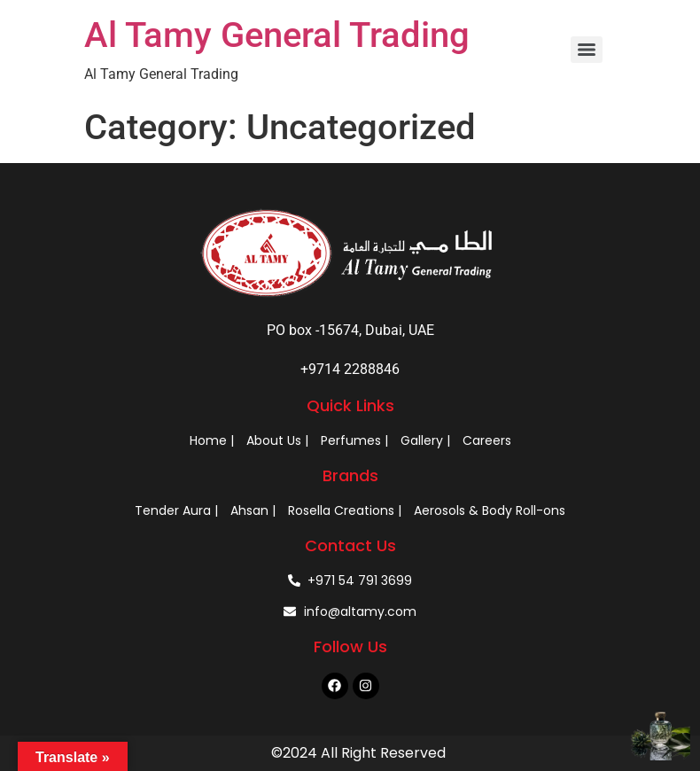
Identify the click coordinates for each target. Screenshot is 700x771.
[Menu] (587, 50)
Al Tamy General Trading (277, 35)
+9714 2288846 (350, 369)
